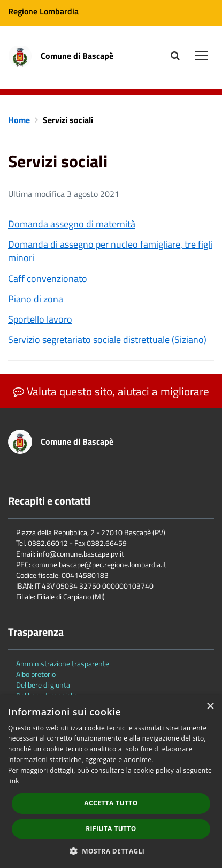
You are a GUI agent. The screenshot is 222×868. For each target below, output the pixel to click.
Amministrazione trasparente (63, 663)
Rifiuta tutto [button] (111, 829)
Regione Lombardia (43, 11)
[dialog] (111, 782)
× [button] (210, 707)
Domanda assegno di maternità (72, 224)
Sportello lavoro (40, 319)
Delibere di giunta (43, 685)
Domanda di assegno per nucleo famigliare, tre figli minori (110, 251)
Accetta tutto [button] (111, 803)
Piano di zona (36, 299)
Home (20, 120)
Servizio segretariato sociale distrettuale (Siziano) (107, 340)
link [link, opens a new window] (14, 781)
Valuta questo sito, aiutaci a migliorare (111, 391)
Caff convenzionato (48, 279)
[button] (111, 851)
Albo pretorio (36, 674)
